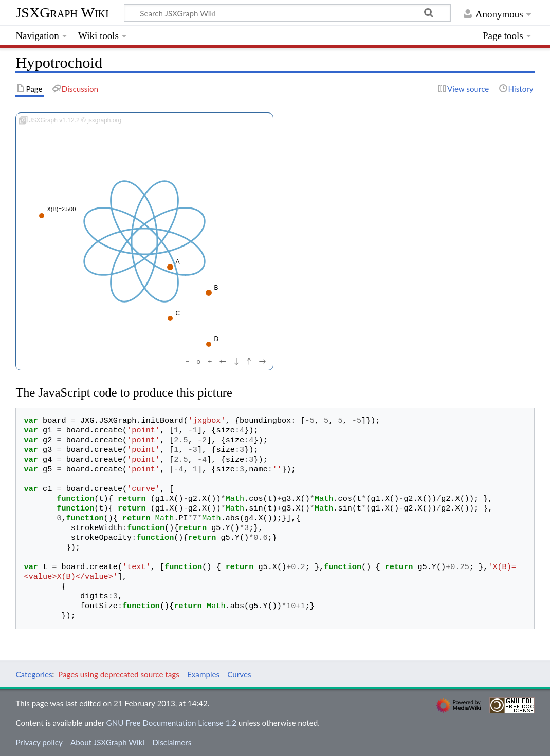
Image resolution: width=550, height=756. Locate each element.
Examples (203, 674)
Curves (239, 674)
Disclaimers (172, 742)
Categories (34, 674)
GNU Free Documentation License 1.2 (171, 723)
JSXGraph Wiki (62, 13)
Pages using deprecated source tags (119, 674)
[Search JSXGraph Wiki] (287, 13)
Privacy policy (39, 742)
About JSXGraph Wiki (107, 742)
